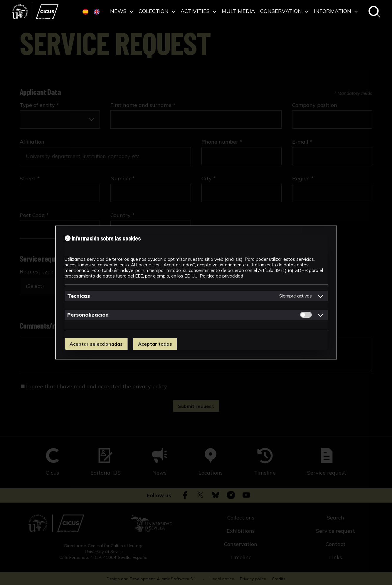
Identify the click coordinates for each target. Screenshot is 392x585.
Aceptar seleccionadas (96, 344)
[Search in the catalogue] (374, 12)
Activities (198, 11)
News (122, 11)
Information (336, 11)
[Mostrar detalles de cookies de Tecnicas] (321, 296)
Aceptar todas (155, 344)
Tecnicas (79, 296)
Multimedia (238, 11)
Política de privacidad (221, 276)
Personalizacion (88, 315)
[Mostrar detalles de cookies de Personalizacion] (321, 315)
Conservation (284, 11)
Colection (157, 11)
